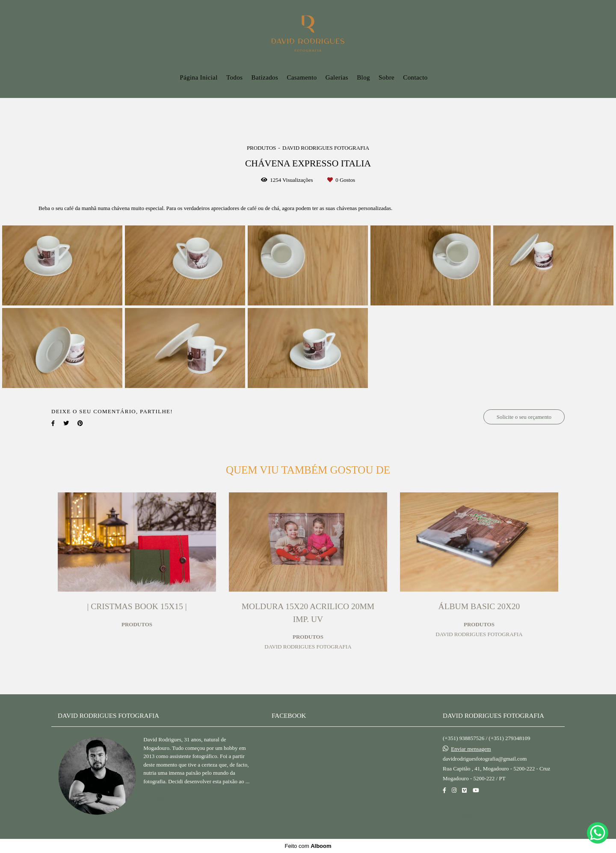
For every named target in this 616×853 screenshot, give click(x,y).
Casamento (302, 77)
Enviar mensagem (471, 749)
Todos (234, 77)
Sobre (386, 77)
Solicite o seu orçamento (524, 417)
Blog (363, 77)
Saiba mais (169, 799)
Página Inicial (199, 77)
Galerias (337, 77)
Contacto (415, 77)
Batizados (265, 77)
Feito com (308, 846)
